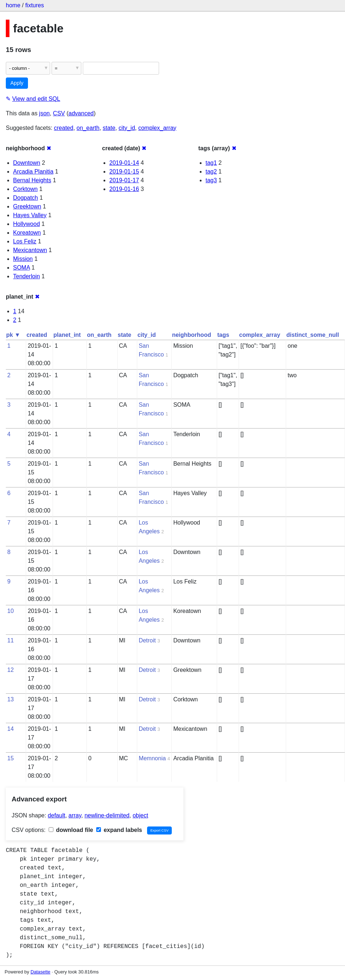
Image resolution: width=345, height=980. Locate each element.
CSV (59, 113)
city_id (127, 128)
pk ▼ (13, 335)
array (75, 815)
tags (223, 335)
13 (11, 699)
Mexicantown (30, 250)
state (109, 128)
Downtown (27, 163)
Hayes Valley (30, 215)
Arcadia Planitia (33, 172)
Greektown (27, 206)
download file (71, 830)
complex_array (157, 128)
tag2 (211, 172)
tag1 (211, 163)
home (13, 5)
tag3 (211, 180)
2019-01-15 (124, 172)
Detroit (147, 640)
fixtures (34, 5)
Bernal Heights (32, 180)
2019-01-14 (124, 163)
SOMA (21, 268)
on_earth (88, 128)
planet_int (67, 335)
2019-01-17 (124, 180)
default (57, 815)
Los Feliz (25, 241)
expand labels (119, 830)
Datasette (40, 972)
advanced (81, 113)
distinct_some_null (313, 335)
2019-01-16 (124, 189)
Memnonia (152, 758)
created (64, 128)
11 (11, 640)
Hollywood (27, 224)
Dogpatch (26, 198)
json (44, 113)
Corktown (25, 189)
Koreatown (27, 233)
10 (11, 611)
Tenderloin (27, 276)
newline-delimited (107, 815)
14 (11, 729)
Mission (23, 259)
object (140, 815)
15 (11, 758)
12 (11, 670)
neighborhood (192, 335)
